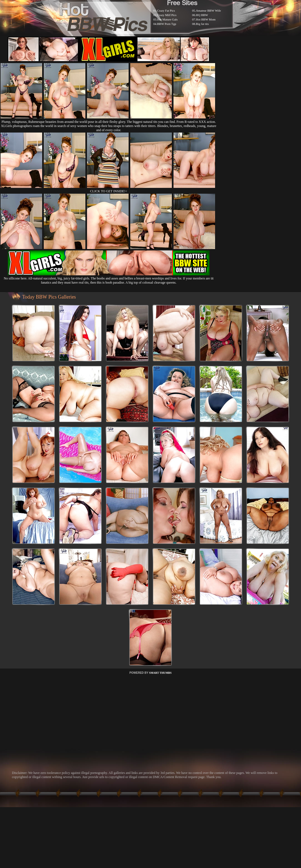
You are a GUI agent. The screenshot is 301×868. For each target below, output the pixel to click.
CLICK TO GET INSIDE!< (109, 191)
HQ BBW (202, 15)
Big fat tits (202, 24)
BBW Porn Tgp (167, 24)
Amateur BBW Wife (208, 11)
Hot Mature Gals (167, 19)
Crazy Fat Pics (166, 11)
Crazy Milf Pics (167, 15)
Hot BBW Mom (206, 19)
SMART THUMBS (160, 673)
